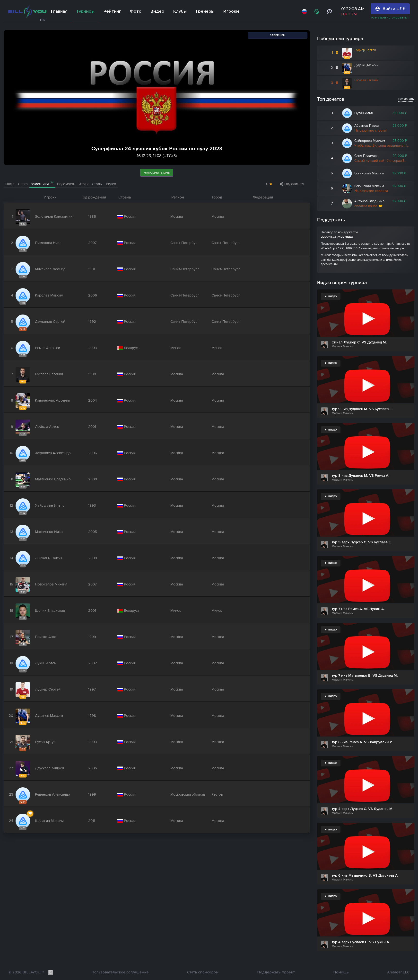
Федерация (263, 197)
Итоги (83, 184)
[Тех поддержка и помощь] (330, 11)
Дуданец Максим (366, 65)
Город (217, 197)
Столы (97, 184)
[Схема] (317, 11)
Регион (178, 197)
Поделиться (292, 184)
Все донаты (406, 99)
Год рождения (94, 197)
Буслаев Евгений (366, 80)
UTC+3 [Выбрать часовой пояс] (349, 14)
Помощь (341, 972)
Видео (111, 184)
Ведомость (66, 184)
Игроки (50, 197)
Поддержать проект (276, 972)
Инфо (10, 184)
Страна (125, 197)
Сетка (23, 184)
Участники (42, 184)
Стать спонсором (203, 972)
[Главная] (27, 11)
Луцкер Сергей (365, 50)
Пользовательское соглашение (120, 972)
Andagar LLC (398, 972)
